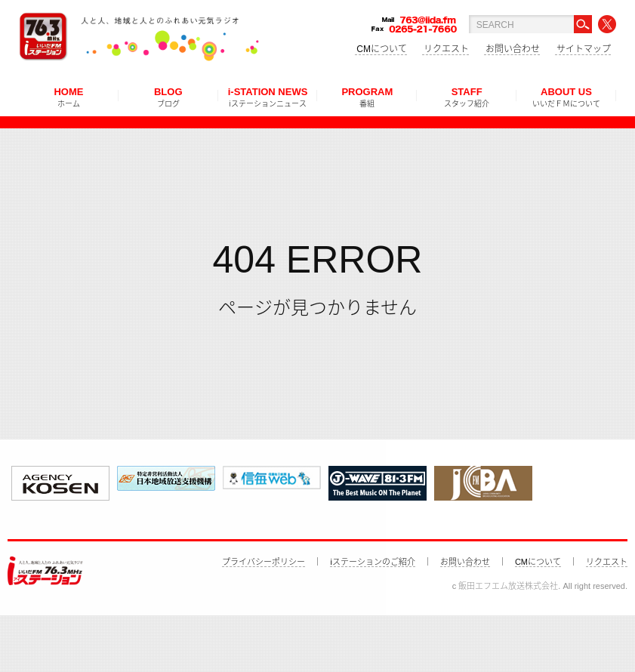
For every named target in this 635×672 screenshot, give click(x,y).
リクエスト (446, 49)
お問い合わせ (513, 49)
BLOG (168, 97)
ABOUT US (566, 97)
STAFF (467, 97)
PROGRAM (367, 97)
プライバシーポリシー (264, 562)
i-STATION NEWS (268, 97)
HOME (68, 97)
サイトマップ (584, 49)
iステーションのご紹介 (372, 562)
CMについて (382, 49)
